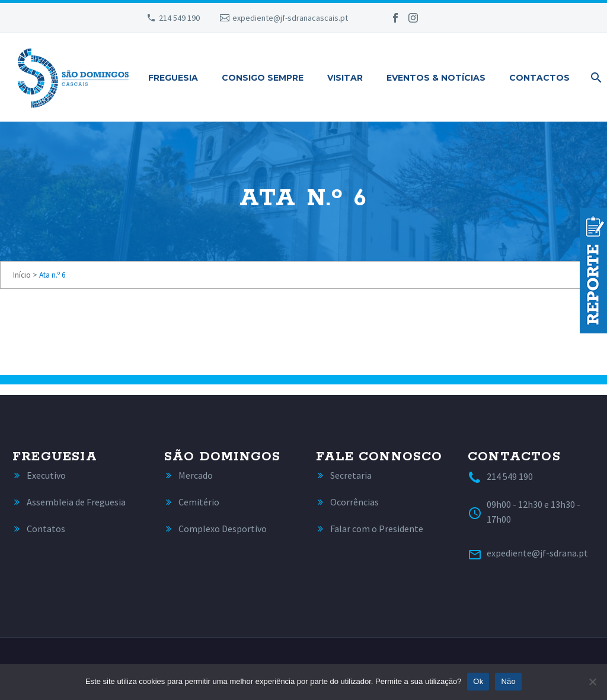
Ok (478, 681)
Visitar (345, 78)
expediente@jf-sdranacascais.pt (290, 18)
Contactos (539, 78)
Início (22, 275)
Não (508, 681)
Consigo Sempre (263, 78)
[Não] (592, 682)
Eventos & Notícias (436, 78)
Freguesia (173, 78)
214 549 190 (179, 18)
